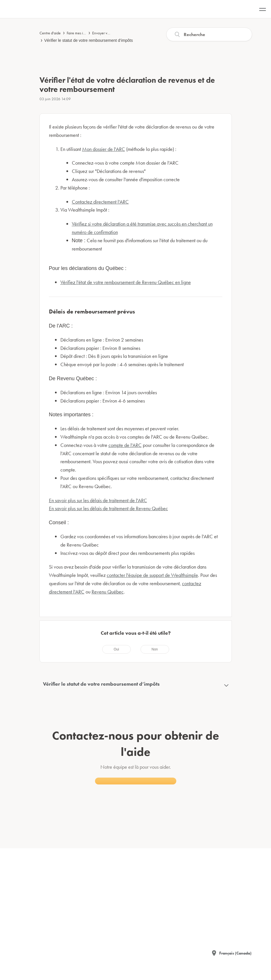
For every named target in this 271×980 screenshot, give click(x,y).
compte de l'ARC (125, 445)
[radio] (116, 649)
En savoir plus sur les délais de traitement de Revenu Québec (108, 508)
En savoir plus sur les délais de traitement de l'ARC (98, 500)
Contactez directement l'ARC (100, 202)
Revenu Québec (108, 592)
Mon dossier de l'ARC (104, 149)
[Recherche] (209, 34)
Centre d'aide (50, 33)
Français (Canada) (235, 953)
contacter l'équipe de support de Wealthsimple (152, 575)
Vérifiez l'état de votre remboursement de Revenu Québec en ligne (126, 282)
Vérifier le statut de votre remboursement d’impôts (89, 40)
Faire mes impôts (79, 33)
